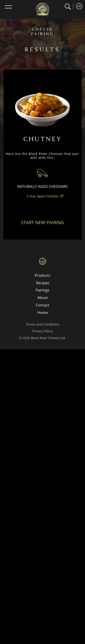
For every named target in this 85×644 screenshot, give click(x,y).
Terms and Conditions (43, 324)
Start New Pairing (43, 222)
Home (43, 313)
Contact (42, 305)
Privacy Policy (42, 331)
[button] (68, 7)
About (43, 298)
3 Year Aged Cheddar (43, 196)
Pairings (42, 290)
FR (79, 6)
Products (42, 275)
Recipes (43, 283)
